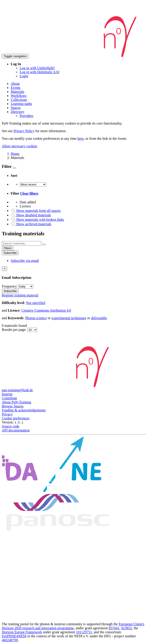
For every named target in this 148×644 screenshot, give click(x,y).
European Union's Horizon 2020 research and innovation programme (73, 626)
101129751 (84, 632)
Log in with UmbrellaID (37, 68)
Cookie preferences (16, 418)
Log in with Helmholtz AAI (40, 72)
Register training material (20, 295)
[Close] (4, 269)
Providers (26, 116)
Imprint (7, 394)
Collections (19, 100)
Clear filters (29, 193)
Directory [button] (18, 112)
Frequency (9, 286)
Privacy (7, 414)
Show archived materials (31, 224)
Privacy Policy (24, 131)
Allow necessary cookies (20, 146)
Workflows (19, 96)
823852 (127, 628)
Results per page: (15, 330)
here (81, 139)
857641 (114, 628)
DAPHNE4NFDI (14, 636)
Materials (17, 92)
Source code (11, 426)
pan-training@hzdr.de (17, 390)
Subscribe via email (25, 261)
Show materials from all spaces (36, 211)
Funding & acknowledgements (24, 410)
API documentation (16, 430)
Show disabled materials (31, 215)
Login (24, 76)
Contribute (9, 398)
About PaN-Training (16, 402)
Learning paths (21, 104)
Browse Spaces (13, 406)
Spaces (16, 108)
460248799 (10, 640)
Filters (8, 248)
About (15, 84)
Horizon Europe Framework (22, 632)
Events (16, 88)
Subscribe (10, 253)
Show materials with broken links (37, 220)
